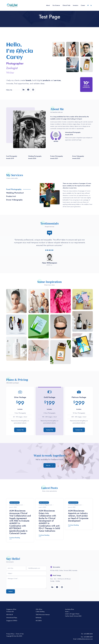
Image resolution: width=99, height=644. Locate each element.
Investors (76, 5)
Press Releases (14, 503)
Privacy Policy (10, 634)
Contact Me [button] (20, 430)
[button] (49, 465)
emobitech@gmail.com (16, 505)
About (48, 5)
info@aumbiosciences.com (85, 639)
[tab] (21, 190)
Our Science (56, 5)
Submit (11, 591)
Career (83, 5)
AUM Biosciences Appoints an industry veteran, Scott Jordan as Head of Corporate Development (78, 516)
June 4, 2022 (13, 507)
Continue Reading (15, 538)
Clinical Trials (66, 5)
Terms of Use (20, 634)
